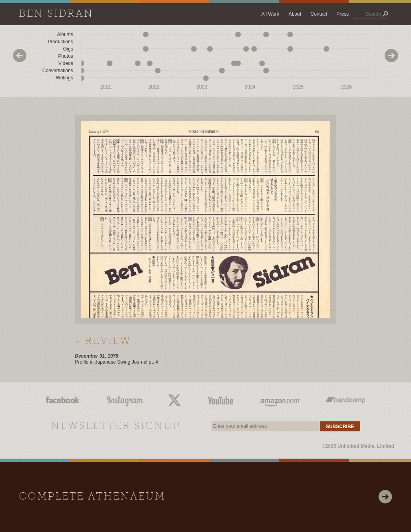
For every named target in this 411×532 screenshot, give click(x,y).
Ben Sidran (56, 14)
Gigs (68, 49)
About (295, 14)
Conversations (58, 71)
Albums (65, 34)
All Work (270, 14)
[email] (266, 426)
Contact (319, 14)
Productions (60, 42)
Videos (66, 63)
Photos (66, 56)
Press (343, 14)
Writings (64, 78)
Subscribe (340, 427)
